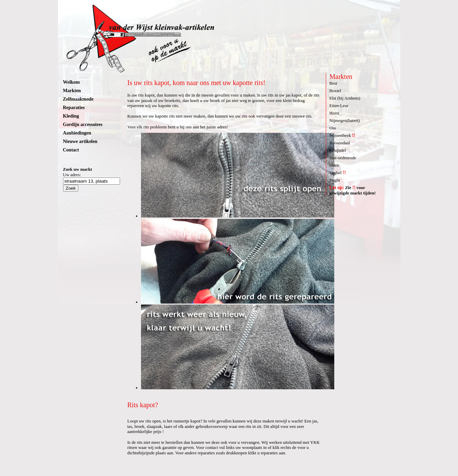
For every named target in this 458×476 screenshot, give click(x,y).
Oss (333, 128)
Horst (334, 113)
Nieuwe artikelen (80, 141)
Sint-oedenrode (343, 158)
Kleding (71, 116)
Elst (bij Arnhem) (345, 98)
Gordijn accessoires (83, 125)
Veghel (338, 173)
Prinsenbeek (342, 135)
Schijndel (338, 150)
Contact (71, 150)
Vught (335, 180)
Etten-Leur (339, 106)
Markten (72, 91)
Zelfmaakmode (78, 99)
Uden (334, 165)
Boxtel (335, 91)
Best (333, 83)
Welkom (72, 82)
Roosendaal (340, 143)
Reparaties (74, 108)
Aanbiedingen (77, 133)
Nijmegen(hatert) (345, 120)
